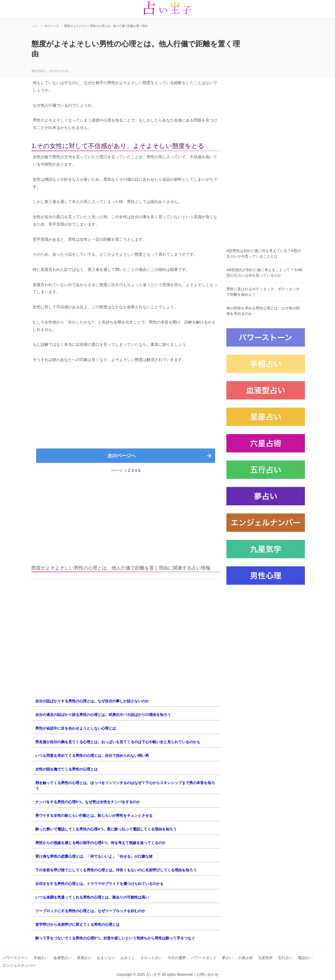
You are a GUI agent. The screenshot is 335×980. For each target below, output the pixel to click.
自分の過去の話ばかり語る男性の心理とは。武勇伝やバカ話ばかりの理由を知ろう (103, 715)
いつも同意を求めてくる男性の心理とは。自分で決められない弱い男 (92, 755)
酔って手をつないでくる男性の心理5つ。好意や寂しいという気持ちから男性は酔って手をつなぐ (115, 938)
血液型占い (63, 958)
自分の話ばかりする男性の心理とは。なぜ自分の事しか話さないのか (92, 701)
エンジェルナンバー (19, 965)
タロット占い (151, 958)
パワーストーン (15, 958)
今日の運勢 (177, 958)
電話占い (305, 958)
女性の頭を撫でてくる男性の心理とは (66, 769)
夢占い (227, 958)
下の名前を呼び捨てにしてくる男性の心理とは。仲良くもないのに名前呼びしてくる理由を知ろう (116, 870)
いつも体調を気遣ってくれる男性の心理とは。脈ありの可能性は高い (92, 897)
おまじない (106, 958)
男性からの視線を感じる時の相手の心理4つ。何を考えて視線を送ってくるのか (100, 843)
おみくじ (128, 958)
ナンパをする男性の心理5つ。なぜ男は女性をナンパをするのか (88, 802)
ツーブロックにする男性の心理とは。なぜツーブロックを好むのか (90, 911)
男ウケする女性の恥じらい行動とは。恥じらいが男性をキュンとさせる (94, 815)
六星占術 (245, 958)
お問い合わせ (208, 974)
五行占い (285, 958)
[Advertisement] (126, 408)
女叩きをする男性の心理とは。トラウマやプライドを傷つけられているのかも (99, 884)
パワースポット (204, 958)
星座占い (84, 958)
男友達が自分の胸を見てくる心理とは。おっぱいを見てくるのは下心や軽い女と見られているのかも (118, 742)
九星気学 (265, 958)
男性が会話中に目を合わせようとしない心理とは (76, 728)
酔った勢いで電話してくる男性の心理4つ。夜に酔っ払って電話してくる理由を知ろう (106, 829)
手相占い (41, 958)
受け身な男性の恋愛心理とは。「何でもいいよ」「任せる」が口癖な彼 (94, 856)
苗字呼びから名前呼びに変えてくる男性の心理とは (77, 924)
